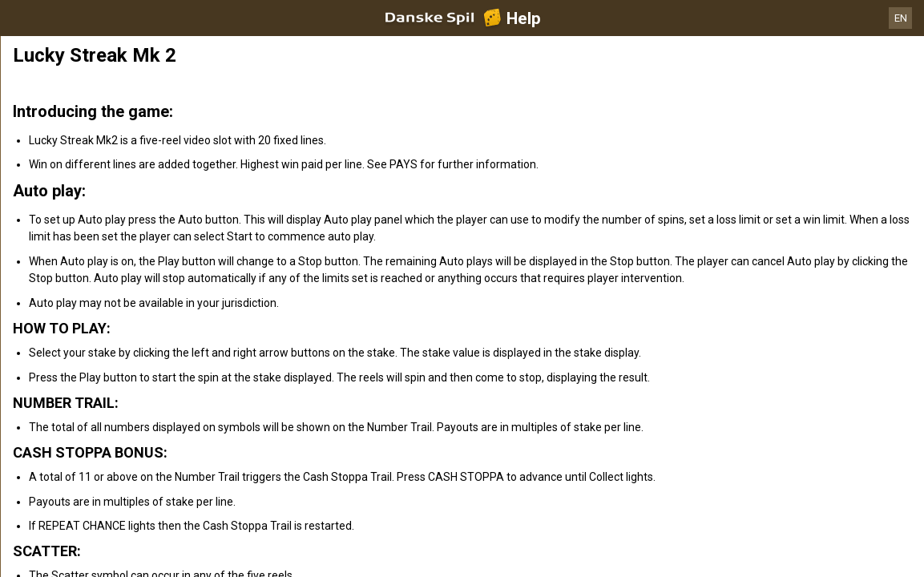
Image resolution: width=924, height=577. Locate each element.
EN (901, 18)
